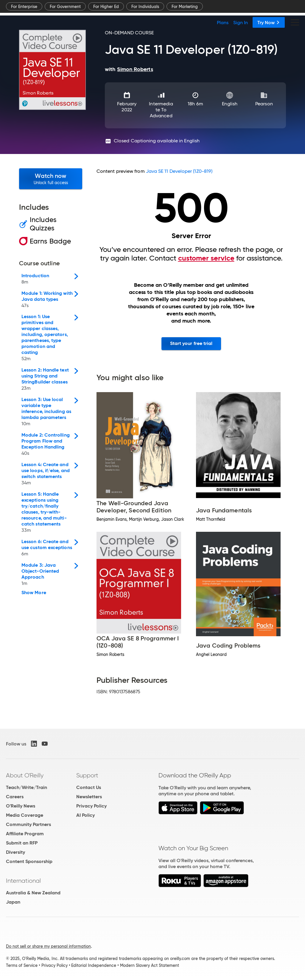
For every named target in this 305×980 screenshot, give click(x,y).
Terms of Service (22, 965)
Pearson (264, 104)
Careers (15, 797)
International (23, 881)
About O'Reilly (25, 775)
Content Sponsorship (29, 861)
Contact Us (89, 787)
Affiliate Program (25, 834)
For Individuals (145, 7)
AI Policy (85, 815)
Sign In (241, 22)
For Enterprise (24, 7)
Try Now (269, 22)
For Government (65, 7)
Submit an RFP (22, 843)
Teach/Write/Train (27, 787)
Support (87, 775)
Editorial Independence (94, 965)
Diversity (15, 852)
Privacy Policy (91, 806)
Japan (13, 902)
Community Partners (28, 824)
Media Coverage (25, 815)
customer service (206, 258)
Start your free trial (191, 343)
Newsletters (89, 797)
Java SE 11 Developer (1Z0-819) (179, 171)
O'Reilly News (21, 806)
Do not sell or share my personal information (48, 946)
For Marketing (185, 7)
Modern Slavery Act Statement (150, 965)
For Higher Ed (106, 7)
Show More (34, 593)
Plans (223, 22)
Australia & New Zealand (33, 893)
